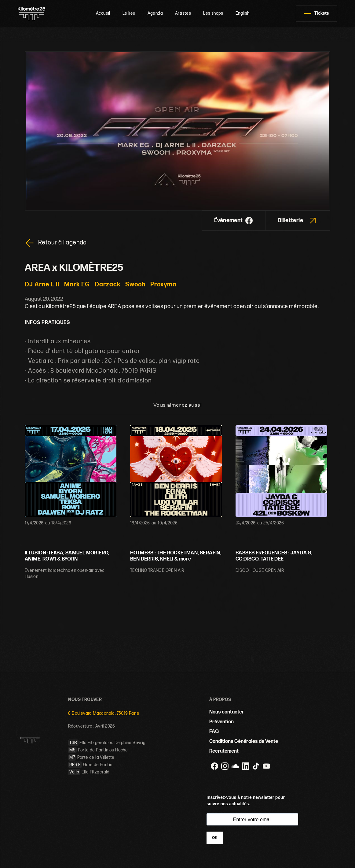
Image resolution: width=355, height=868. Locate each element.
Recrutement (224, 751)
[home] (34, 13)
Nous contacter (227, 712)
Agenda (155, 13)
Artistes (183, 13)
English (243, 13)
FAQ (214, 732)
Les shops (213, 13)
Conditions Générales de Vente (244, 741)
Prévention (221, 722)
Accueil (103, 13)
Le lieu (129, 13)
